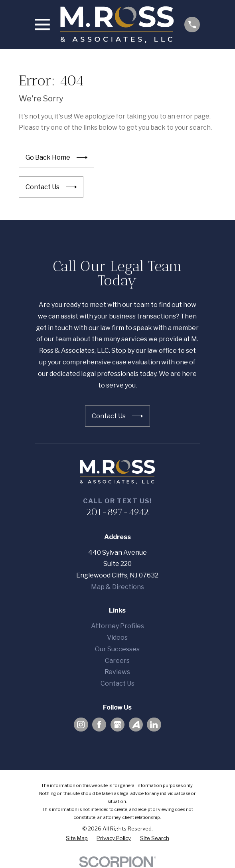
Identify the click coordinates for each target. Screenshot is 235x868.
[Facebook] (99, 725)
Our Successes (117, 649)
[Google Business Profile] (117, 725)
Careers (117, 661)
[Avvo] (136, 725)
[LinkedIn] (154, 725)
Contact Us (117, 683)
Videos (117, 638)
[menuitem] (77, 838)
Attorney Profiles (117, 626)
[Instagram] (81, 725)
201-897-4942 (117, 512)
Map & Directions (117, 587)
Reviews (117, 672)
